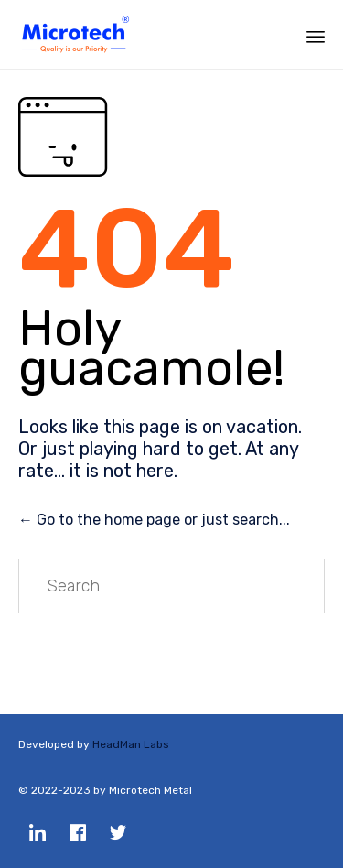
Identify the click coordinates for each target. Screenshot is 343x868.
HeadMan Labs (131, 744)
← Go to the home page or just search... (154, 520)
